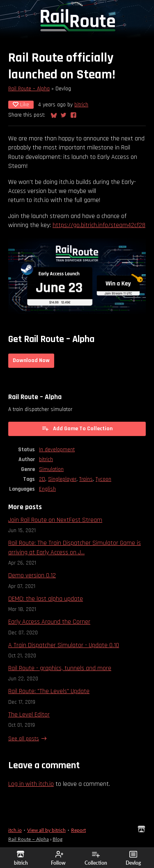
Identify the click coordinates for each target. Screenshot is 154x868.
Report (78, 830)
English (47, 489)
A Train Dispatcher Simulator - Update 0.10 (64, 645)
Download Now (31, 361)
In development (57, 450)
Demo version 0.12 (32, 575)
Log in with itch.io (31, 784)
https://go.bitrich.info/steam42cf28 (99, 225)
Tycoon (103, 479)
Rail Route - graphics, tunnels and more (60, 668)
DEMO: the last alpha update (46, 599)
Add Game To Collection (77, 428)
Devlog (133, 858)
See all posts (24, 739)
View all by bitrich (46, 830)
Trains (86, 479)
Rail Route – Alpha (29, 89)
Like (21, 105)
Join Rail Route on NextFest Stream (55, 520)
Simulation (51, 469)
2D (42, 479)
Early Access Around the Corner (49, 622)
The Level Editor (29, 715)
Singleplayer (62, 479)
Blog (57, 839)
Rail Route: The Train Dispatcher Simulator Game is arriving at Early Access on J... (75, 548)
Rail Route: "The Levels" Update (49, 691)
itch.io (15, 830)
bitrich (81, 105)
